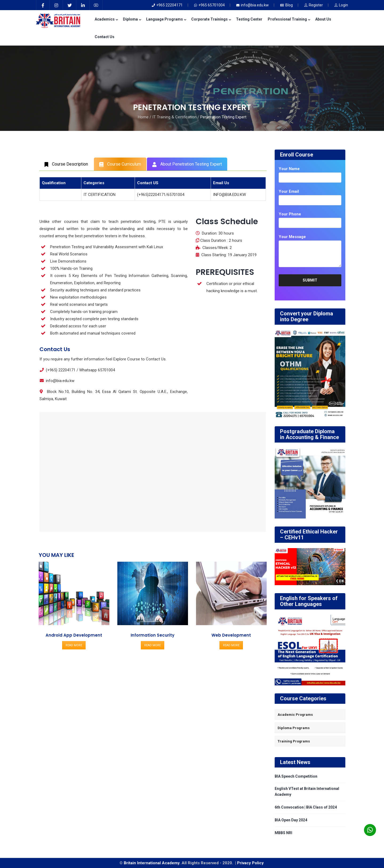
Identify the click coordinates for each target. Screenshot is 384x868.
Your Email (289, 191)
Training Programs (294, 741)
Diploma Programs (294, 728)
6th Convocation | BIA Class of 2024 (306, 807)
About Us (323, 19)
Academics (106, 19)
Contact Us (105, 37)
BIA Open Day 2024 (291, 820)
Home (143, 117)
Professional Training (289, 19)
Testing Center (249, 19)
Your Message (292, 237)
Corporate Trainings (211, 19)
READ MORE (74, 645)
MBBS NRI (283, 833)
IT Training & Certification (174, 117)
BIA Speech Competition (296, 776)
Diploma (132, 19)
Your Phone (290, 214)
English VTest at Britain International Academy (307, 791)
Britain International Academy (152, 863)
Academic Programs (295, 715)
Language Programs (166, 19)
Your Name (289, 169)
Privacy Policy (251, 863)
